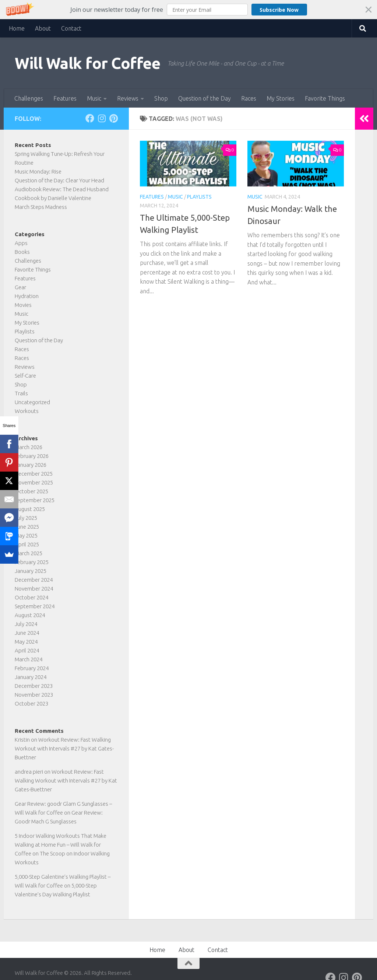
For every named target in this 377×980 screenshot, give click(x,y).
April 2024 (27, 650)
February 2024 (32, 668)
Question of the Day (205, 98)
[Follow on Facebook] (90, 118)
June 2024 (27, 633)
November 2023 (34, 695)
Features (65, 98)
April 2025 (27, 544)
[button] (188, 10)
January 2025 (31, 571)
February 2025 (32, 562)
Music (94, 98)
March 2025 (29, 553)
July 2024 (26, 624)
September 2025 (35, 500)
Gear (20, 287)
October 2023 (31, 703)
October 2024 (31, 597)
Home (17, 28)
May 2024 (26, 642)
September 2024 (35, 606)
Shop (161, 98)
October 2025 (31, 491)
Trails (21, 393)
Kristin (22, 740)
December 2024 (34, 580)
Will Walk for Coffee (87, 63)
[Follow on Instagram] (102, 118)
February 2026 (32, 456)
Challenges (29, 98)
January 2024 (31, 677)
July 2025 (26, 518)
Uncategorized (32, 402)
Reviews (128, 98)
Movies (23, 305)
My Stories (281, 98)
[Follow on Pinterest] (113, 118)
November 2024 (34, 589)
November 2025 (34, 482)
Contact (71, 28)
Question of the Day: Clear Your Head (59, 180)
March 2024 (29, 659)
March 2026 (29, 447)
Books (22, 252)
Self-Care (25, 376)
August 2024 (30, 615)
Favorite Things (325, 98)
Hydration (27, 296)
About (43, 28)
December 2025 (34, 474)
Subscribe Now (279, 10)
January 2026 (31, 465)
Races (249, 98)
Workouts (27, 411)
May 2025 (26, 535)
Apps (21, 243)
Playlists (199, 197)
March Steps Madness (41, 207)
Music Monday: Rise (38, 171)
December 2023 (34, 686)
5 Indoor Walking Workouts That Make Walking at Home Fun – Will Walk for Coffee (61, 845)
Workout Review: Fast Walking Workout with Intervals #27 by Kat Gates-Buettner (64, 748)
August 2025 (30, 509)
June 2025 (27, 527)
